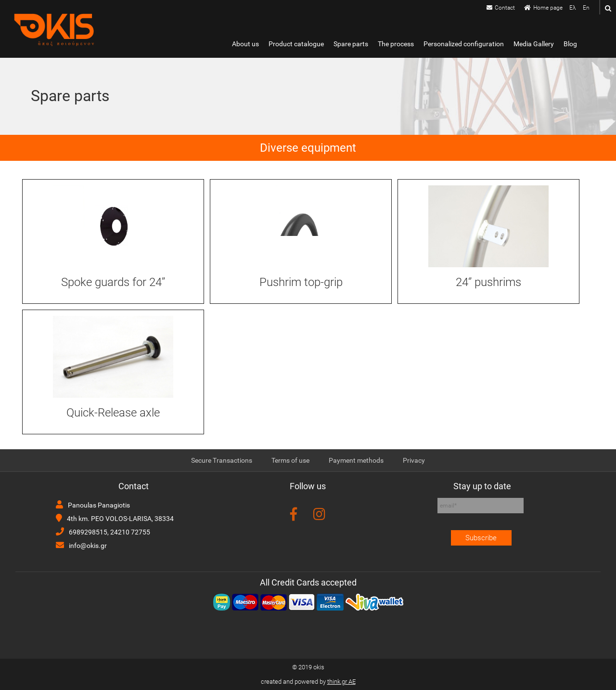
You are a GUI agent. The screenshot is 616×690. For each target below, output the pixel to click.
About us (245, 44)
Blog (570, 44)
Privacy (414, 460)
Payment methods (356, 460)
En (586, 8)
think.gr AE (341, 682)
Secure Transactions (222, 460)
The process (396, 44)
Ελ (573, 8)
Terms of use (290, 460)
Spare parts (351, 44)
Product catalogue (296, 44)
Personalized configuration (464, 44)
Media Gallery (534, 44)
